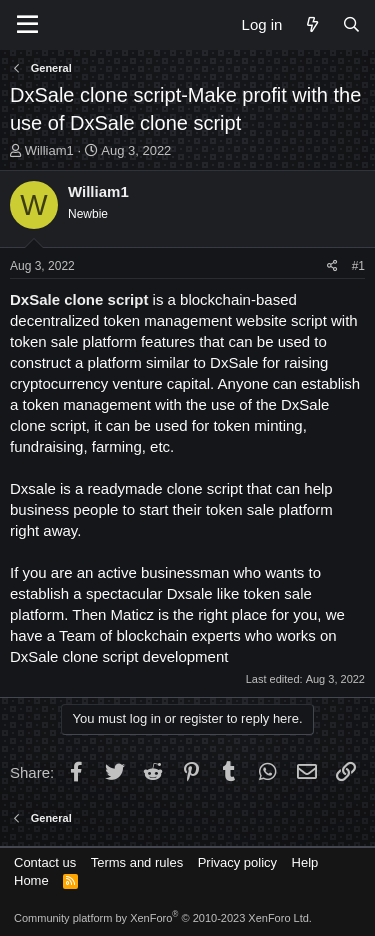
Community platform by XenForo (163, 918)
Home (31, 880)
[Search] (351, 24)
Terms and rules (137, 862)
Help (305, 862)
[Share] (332, 266)
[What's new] (311, 24)
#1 (358, 266)
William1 (49, 150)
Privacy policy (237, 862)
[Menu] (27, 25)
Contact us (45, 862)
